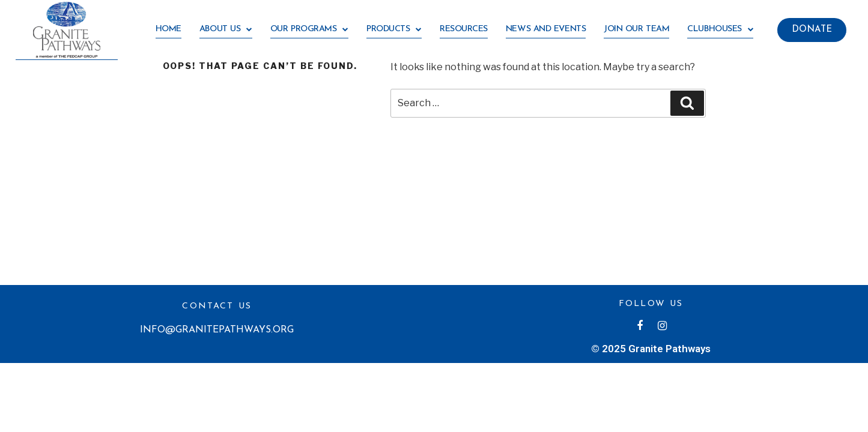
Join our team (636, 29)
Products (394, 30)
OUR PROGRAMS (309, 30)
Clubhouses (720, 30)
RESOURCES (464, 29)
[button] (812, 30)
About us (226, 30)
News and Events (546, 29)
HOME (168, 29)
